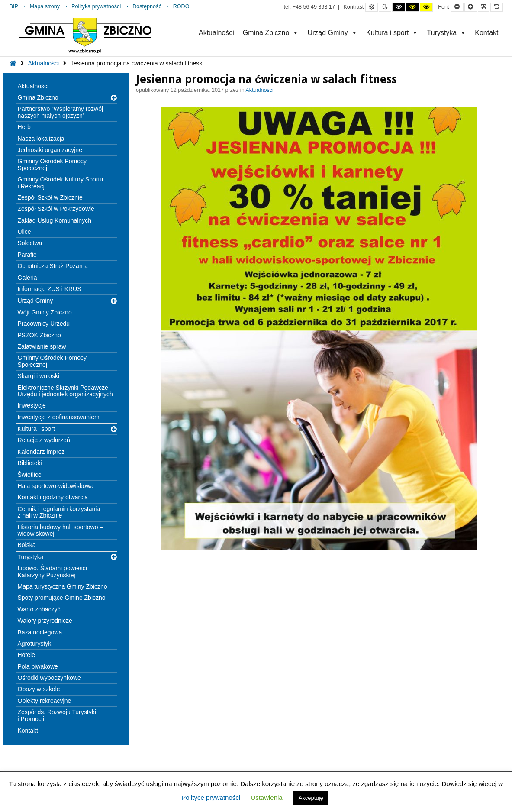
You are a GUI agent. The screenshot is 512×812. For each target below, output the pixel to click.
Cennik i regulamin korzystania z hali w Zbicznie (59, 512)
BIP (14, 6)
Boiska (27, 545)
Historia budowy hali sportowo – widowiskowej (61, 530)
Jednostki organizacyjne (50, 150)
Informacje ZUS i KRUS (50, 289)
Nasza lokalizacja (41, 139)
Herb (24, 127)
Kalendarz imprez (41, 452)
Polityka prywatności (96, 6)
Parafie (27, 255)
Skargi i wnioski (39, 376)
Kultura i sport (392, 33)
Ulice (24, 232)
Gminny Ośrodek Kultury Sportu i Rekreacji (61, 183)
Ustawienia (266, 797)
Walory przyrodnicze (45, 621)
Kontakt (486, 33)
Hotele (26, 655)
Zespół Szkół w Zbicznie (50, 197)
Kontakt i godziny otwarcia (53, 497)
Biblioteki (30, 463)
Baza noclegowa (40, 632)
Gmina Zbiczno (271, 33)
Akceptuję (311, 798)
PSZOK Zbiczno (39, 335)
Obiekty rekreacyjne (45, 701)
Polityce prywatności (211, 797)
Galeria (27, 278)
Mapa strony (45, 6)
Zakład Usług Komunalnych (55, 220)
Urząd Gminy (332, 33)
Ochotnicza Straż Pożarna (53, 266)
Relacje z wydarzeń (44, 440)
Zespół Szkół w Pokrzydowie (56, 209)
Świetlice (30, 475)
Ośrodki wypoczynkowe (49, 678)
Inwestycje (32, 405)
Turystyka (446, 33)
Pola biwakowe (38, 666)
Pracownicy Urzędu (44, 324)
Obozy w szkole (39, 689)
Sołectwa (30, 243)
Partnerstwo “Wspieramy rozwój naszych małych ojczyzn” (61, 112)
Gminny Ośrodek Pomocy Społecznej (52, 164)
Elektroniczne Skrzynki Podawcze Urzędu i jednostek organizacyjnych (65, 391)
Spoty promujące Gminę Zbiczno (62, 598)
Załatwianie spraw (42, 346)
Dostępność (147, 6)
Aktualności (216, 33)
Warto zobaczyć (39, 609)
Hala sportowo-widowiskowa (56, 486)
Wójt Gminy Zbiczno (45, 312)
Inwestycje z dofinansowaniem (59, 417)
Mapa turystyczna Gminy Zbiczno (63, 586)
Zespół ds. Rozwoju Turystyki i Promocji (57, 715)
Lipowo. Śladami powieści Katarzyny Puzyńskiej (52, 571)
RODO (181, 6)
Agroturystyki (35, 644)
